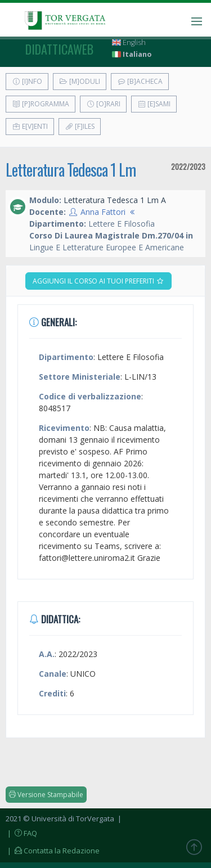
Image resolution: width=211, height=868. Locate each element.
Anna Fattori (103, 212)
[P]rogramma (41, 104)
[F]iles (80, 126)
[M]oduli (80, 81)
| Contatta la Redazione (53, 851)
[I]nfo (27, 81)
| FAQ (21, 833)
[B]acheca (140, 81)
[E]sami (154, 104)
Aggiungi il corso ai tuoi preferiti (98, 281)
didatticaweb (59, 49)
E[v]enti (30, 126)
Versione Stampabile (46, 795)
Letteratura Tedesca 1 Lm (71, 170)
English (129, 42)
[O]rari (103, 104)
